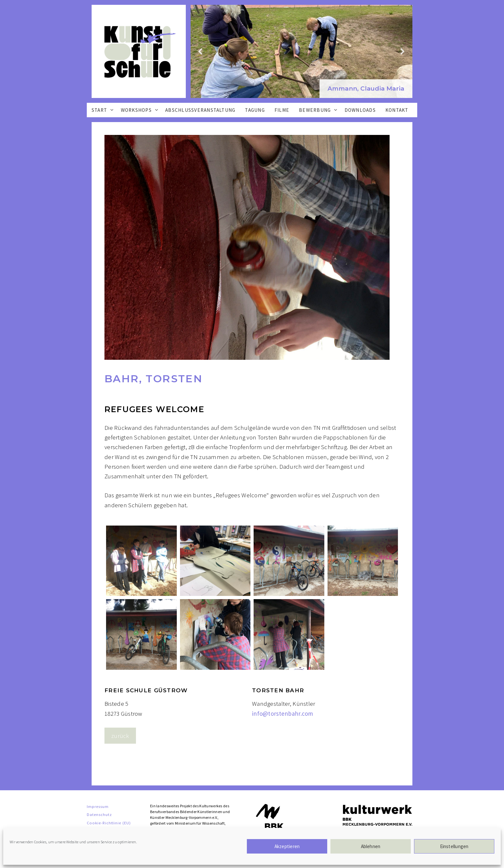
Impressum (98, 806)
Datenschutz (99, 814)
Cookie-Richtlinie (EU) (109, 823)
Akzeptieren (287, 846)
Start (105, 110)
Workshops (142, 110)
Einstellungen (454, 846)
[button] (366, 89)
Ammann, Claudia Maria (366, 89)
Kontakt (397, 110)
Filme (282, 110)
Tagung (255, 110)
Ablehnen (371, 846)
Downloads (360, 110)
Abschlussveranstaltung (200, 110)
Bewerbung (320, 110)
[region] (301, 51)
